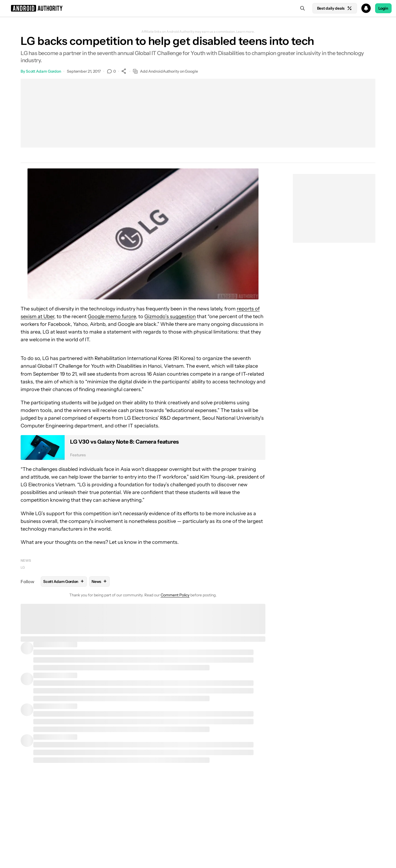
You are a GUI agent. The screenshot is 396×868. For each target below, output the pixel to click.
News (26, 560)
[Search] (302, 8)
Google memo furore (112, 316)
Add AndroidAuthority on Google (165, 71)
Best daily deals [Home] (335, 8)
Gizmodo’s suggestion (170, 316)
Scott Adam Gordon (43, 71)
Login (383, 8)
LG (23, 567)
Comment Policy (175, 595)
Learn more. (245, 32)
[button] (198, 8)
